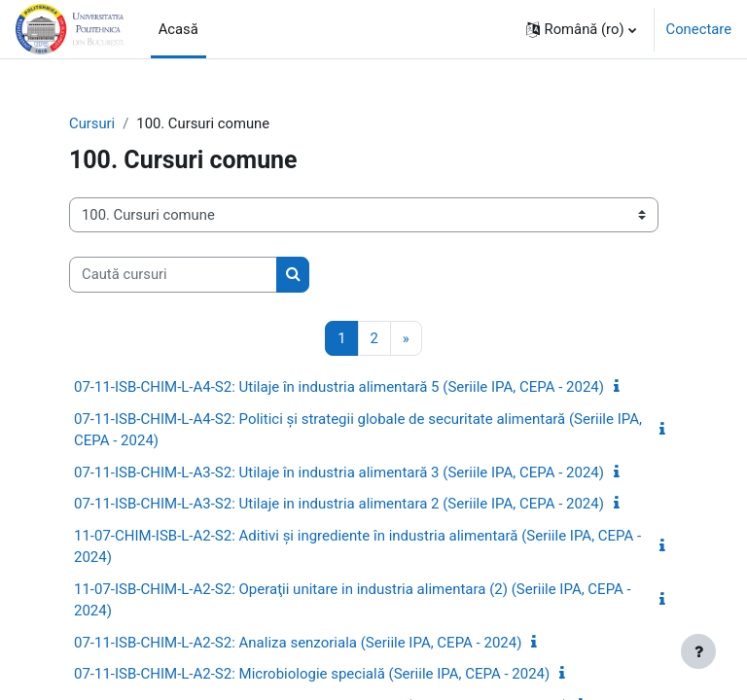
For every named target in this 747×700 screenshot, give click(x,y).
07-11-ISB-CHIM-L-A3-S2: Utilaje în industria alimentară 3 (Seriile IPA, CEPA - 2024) (339, 472)
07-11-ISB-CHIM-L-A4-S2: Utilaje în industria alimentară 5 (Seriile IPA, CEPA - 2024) (339, 387)
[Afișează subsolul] (698, 651)
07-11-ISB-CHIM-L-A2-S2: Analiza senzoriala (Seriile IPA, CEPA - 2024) (298, 643)
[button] (581, 29)
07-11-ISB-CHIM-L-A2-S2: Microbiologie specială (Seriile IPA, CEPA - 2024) (312, 674)
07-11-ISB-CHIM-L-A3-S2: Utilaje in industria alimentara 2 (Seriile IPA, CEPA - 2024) (339, 504)
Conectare (699, 29)
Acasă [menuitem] (178, 29)
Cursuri (92, 123)
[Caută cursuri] (173, 274)
